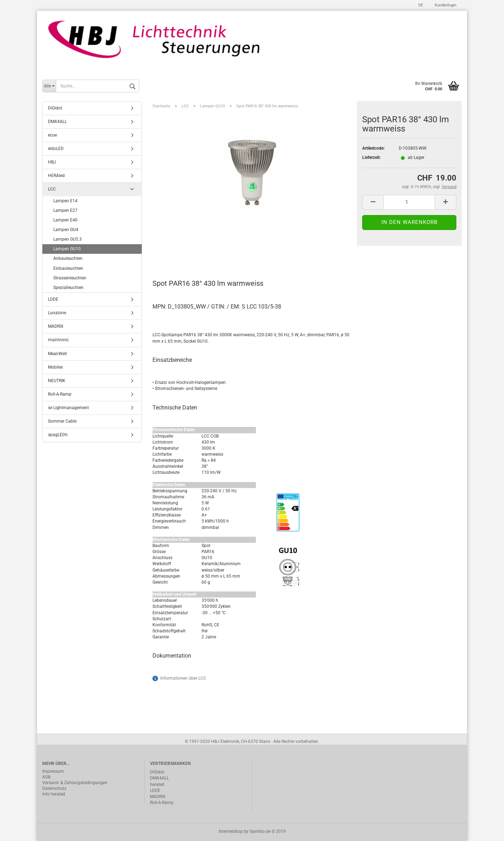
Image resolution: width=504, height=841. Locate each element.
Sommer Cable (62, 421)
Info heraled (54, 794)
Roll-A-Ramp (60, 394)
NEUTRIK (57, 381)
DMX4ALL (57, 122)
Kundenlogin (445, 5)
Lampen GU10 (67, 249)
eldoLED (56, 149)
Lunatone (57, 313)
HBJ (52, 162)
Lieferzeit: (371, 157)
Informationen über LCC (183, 678)
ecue (52, 135)
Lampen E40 (65, 220)
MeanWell (57, 354)
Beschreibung (179, 252)
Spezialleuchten (68, 288)
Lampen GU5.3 (68, 239)
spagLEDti (58, 435)
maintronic (58, 340)
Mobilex (55, 367)
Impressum (53, 771)
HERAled (56, 176)
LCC (52, 189)
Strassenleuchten (70, 278)
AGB (46, 777)
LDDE (53, 299)
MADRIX (56, 326)
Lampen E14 (65, 201)
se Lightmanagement (68, 408)
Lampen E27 (65, 210)
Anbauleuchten (68, 258)
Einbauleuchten (68, 268)
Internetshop (231, 831)
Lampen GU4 (66, 230)
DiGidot (55, 108)
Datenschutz (54, 788)
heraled (157, 784)
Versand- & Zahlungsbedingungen (75, 783)
